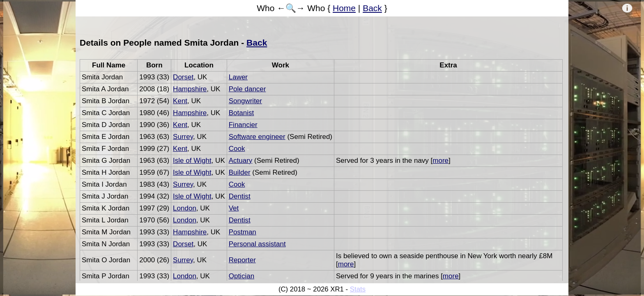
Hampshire (190, 89)
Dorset (183, 77)
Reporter (242, 260)
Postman (243, 232)
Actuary (241, 161)
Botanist (241, 113)
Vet (234, 208)
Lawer (238, 77)
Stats (358, 289)
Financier (243, 125)
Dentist (240, 196)
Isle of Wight (192, 161)
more (440, 161)
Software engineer (257, 137)
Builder (240, 172)
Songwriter (245, 101)
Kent (180, 101)
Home (344, 8)
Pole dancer (247, 89)
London (185, 208)
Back (372, 8)
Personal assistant (257, 244)
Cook (237, 149)
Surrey (183, 137)
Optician (241, 276)
